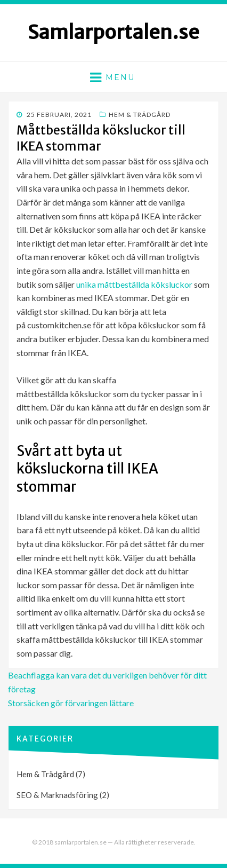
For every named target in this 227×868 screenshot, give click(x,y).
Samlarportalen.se (113, 32)
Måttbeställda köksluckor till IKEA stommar (101, 138)
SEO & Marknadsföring (57, 795)
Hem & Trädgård (140, 115)
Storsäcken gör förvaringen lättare (71, 703)
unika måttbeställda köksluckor (134, 284)
